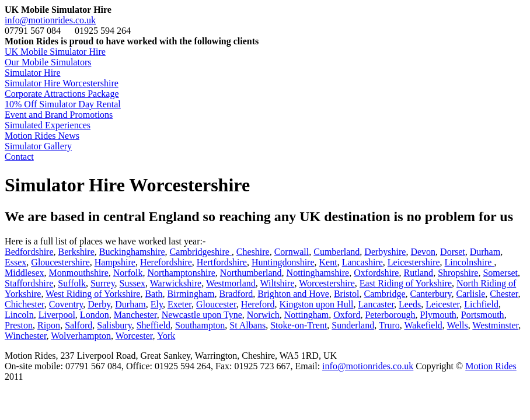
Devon (423, 252)
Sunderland (353, 325)
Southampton (200, 325)
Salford (79, 325)
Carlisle (471, 294)
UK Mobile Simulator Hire (55, 52)
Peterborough (390, 315)
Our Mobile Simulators (48, 62)
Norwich (263, 315)
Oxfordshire (376, 273)
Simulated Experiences (48, 125)
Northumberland (251, 273)
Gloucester (216, 304)
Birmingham (191, 294)
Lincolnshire (470, 262)
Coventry (66, 304)
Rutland (418, 273)
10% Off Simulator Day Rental (63, 104)
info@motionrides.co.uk (50, 20)
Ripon (49, 325)
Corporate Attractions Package (62, 94)
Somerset (500, 273)
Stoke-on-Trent (299, 325)
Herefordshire (166, 262)
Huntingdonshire (283, 262)
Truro (389, 325)
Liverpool (57, 315)
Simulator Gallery (38, 146)
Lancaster (376, 304)
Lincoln (19, 315)
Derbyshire (385, 252)
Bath (154, 294)
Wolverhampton (81, 336)
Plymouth (438, 315)
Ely (157, 304)
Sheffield (154, 325)
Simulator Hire (33, 73)
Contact (19, 157)
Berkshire (76, 252)
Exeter (179, 304)
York (166, 336)
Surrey (103, 283)
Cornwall (292, 252)
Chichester (25, 304)
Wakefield (423, 325)
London (95, 315)
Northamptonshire (181, 273)
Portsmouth (483, 315)
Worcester (134, 336)
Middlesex (25, 273)
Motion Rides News (42, 136)
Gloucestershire (60, 262)
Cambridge (384, 294)
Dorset (453, 252)
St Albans (247, 325)
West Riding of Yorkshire (93, 294)
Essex (15, 262)
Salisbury (114, 325)
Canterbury (431, 294)
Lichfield (481, 304)
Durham (485, 252)
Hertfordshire (222, 262)
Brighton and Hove (293, 294)
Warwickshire (176, 283)
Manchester (135, 315)
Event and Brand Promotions (59, 115)
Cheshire (253, 252)
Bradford (236, 294)
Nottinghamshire (318, 273)
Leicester (442, 304)
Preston (19, 325)
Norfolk (128, 273)
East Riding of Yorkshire (406, 283)
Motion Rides (491, 366)
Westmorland (231, 283)
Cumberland (337, 252)
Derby (99, 304)
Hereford (258, 304)
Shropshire (458, 273)
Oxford (347, 315)
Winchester (26, 336)
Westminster (495, 325)
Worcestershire (327, 283)
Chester (504, 294)
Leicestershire (414, 262)
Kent (328, 262)
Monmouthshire (79, 273)
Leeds (410, 304)
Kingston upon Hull (316, 304)
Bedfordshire (29, 252)
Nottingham (306, 315)
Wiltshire (278, 283)
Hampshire (115, 262)
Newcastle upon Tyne (202, 315)
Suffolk (72, 283)
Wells (458, 325)
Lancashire (362, 262)
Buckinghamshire (132, 252)
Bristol (347, 294)
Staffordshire (29, 283)
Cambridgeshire (201, 252)
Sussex (132, 283)
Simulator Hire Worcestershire (62, 83)
